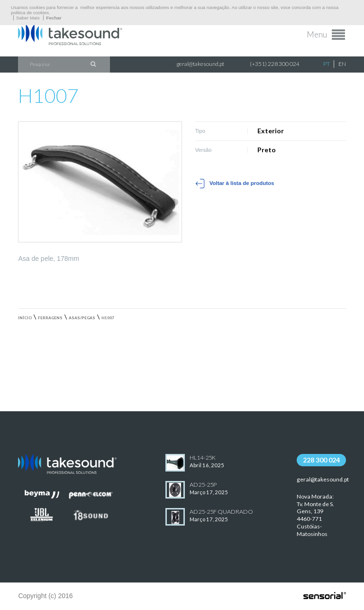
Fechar (54, 18)
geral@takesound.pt (200, 64)
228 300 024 (321, 460)
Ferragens (50, 318)
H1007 (108, 318)
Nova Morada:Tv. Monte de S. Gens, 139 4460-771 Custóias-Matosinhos (315, 515)
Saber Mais (28, 18)
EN (342, 64)
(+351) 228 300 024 (275, 64)
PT (327, 64)
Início (25, 318)
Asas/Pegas (82, 318)
